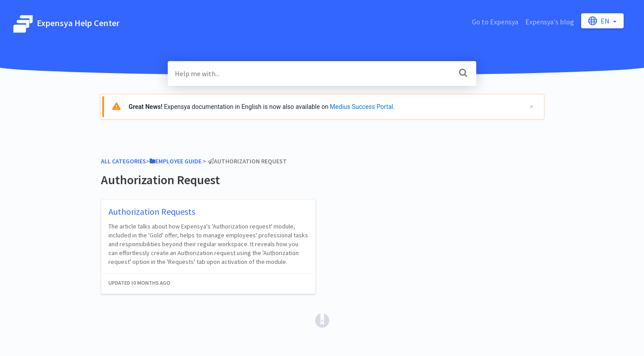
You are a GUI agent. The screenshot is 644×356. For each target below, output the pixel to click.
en (600, 21)
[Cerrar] (532, 107)
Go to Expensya (495, 22)
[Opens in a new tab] (322, 320)
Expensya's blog (550, 22)
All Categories (123, 161)
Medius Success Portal (361, 107)
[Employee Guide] (175, 161)
